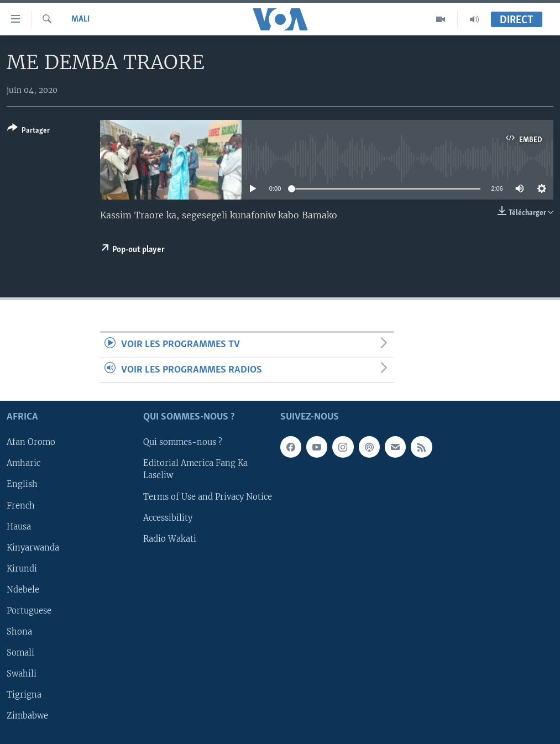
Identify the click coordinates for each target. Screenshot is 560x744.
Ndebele (23, 590)
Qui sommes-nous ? (183, 443)
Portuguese (29, 611)
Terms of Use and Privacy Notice (208, 497)
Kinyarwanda (33, 548)
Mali (80, 19)
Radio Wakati (170, 539)
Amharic (23, 464)
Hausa (19, 527)
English (22, 485)
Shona (19, 632)
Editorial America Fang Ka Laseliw (195, 470)
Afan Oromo (31, 443)
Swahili (22, 674)
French (21, 506)
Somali (20, 653)
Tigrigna (24, 695)
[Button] (28, 131)
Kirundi (22, 569)
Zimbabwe (27, 716)
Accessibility (168, 518)
